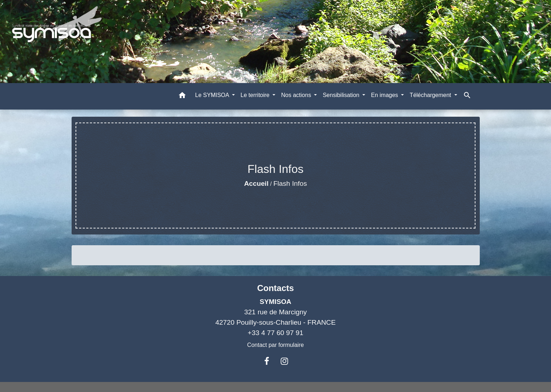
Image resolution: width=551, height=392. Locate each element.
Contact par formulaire (275, 345)
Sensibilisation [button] (342, 95)
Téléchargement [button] (431, 95)
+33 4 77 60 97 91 (275, 333)
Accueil (256, 183)
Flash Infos (290, 183)
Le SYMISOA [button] (213, 95)
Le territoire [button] (256, 95)
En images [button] (385, 95)
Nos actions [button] (297, 95)
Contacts (275, 288)
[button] (182, 96)
